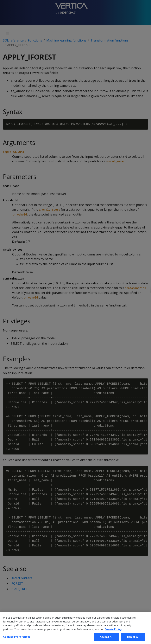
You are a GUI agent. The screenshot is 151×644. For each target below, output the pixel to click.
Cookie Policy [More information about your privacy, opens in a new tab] (113, 633)
